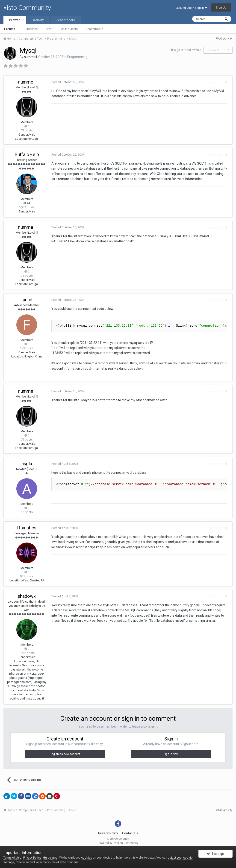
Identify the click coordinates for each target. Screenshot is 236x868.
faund (27, 300)
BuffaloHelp (27, 154)
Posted (66, 82)
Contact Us (130, 833)
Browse (15, 20)
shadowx (27, 596)
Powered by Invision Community (118, 843)
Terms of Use (12, 858)
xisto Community (27, 8)
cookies (87, 858)
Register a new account (65, 754)
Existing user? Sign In (191, 8)
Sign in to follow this (188, 50)
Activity (38, 20)
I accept (215, 855)
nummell (30, 57)
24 (27, 203)
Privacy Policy (108, 833)
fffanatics (27, 528)
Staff (49, 29)
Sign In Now (171, 754)
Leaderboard (95, 29)
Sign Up (221, 7)
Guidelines (31, 29)
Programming (77, 57)
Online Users (69, 29)
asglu (27, 464)
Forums (10, 29)
